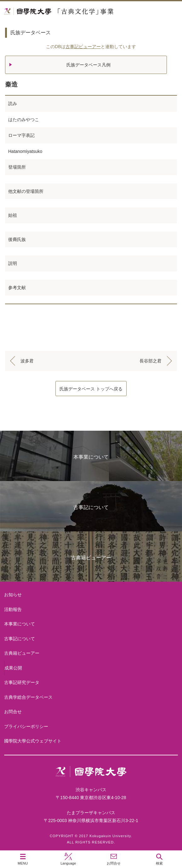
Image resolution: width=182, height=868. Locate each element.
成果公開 (13, 668)
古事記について (91, 507)
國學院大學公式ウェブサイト (33, 741)
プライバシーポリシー (26, 726)
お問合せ (13, 712)
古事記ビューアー (83, 47)
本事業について (91, 457)
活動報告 (13, 609)
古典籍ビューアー (91, 558)
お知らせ (13, 595)
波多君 (27, 361)
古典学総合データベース (28, 697)
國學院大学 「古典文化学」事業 (83, 11)
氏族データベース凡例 (88, 65)
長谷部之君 (151, 361)
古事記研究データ (22, 682)
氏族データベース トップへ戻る (91, 389)
